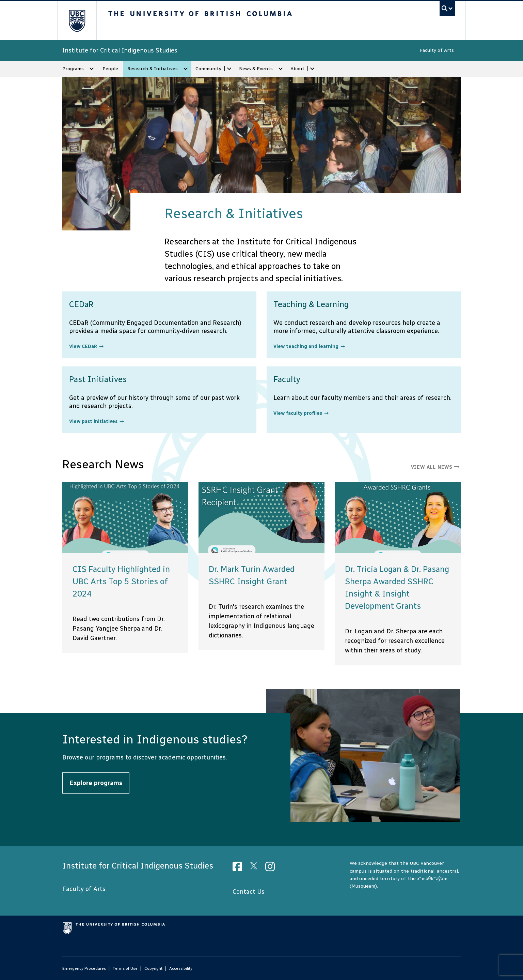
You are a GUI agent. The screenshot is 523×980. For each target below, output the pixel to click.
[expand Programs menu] (92, 69)
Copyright (153, 968)
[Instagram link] (273, 869)
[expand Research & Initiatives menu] (186, 69)
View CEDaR (83, 346)
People (110, 69)
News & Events (256, 69)
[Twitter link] (256, 869)
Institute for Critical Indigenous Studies (120, 50)
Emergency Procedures (84, 968)
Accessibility (181, 968)
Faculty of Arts (437, 50)
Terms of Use (125, 968)
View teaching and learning (306, 346)
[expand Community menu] (229, 69)
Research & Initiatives (153, 69)
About (297, 69)
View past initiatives (93, 421)
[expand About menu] (312, 69)
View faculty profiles (298, 413)
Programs (73, 69)
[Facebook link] (240, 869)
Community (208, 69)
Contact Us (249, 892)
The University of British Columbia (77, 21)
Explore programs (96, 783)
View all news (436, 467)
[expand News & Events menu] (281, 69)
